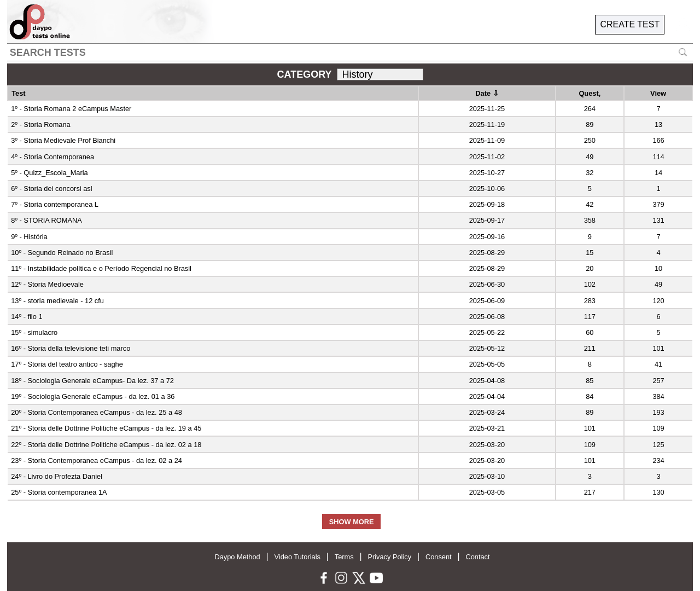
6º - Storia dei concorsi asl (51, 189)
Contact (477, 557)
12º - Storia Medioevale (47, 284)
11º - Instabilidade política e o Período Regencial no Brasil (101, 268)
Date (487, 93)
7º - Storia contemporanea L (55, 204)
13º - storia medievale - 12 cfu (57, 301)
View (658, 93)
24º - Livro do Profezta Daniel (57, 476)
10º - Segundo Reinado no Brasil (62, 253)
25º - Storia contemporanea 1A (59, 492)
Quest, (590, 93)
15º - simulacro (34, 332)
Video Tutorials (297, 557)
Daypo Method (237, 557)
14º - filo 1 (27, 317)
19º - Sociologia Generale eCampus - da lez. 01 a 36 (93, 396)
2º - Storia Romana (41, 124)
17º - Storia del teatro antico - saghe (67, 364)
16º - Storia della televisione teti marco (71, 348)
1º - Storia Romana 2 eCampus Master (71, 109)
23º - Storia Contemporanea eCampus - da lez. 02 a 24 (97, 460)
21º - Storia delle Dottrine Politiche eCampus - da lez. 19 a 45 (106, 428)
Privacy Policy (389, 557)
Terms (344, 557)
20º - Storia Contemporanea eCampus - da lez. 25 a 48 (97, 412)
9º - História (29, 237)
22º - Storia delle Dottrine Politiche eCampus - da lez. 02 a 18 (106, 445)
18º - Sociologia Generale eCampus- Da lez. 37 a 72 (92, 381)
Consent (439, 557)
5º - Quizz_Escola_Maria (49, 173)
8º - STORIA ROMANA (46, 220)
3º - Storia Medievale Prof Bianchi (63, 140)
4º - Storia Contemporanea (52, 157)
